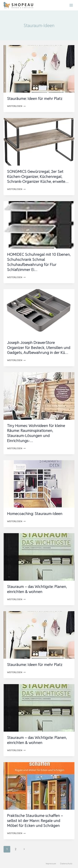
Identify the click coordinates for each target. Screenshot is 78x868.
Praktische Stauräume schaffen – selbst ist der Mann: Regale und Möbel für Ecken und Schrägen (35, 821)
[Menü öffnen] (71, 5)
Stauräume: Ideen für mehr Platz (35, 99)
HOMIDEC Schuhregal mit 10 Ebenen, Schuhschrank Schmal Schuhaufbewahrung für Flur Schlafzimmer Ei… (39, 262)
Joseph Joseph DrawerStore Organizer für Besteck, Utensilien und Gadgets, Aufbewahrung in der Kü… (39, 348)
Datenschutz (66, 864)
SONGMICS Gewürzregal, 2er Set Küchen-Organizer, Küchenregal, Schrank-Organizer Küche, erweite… (38, 177)
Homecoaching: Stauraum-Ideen (35, 514)
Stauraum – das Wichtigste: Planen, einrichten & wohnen (37, 589)
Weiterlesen (16, 106)
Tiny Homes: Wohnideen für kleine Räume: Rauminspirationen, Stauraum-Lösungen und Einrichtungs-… (36, 433)
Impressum (51, 864)
